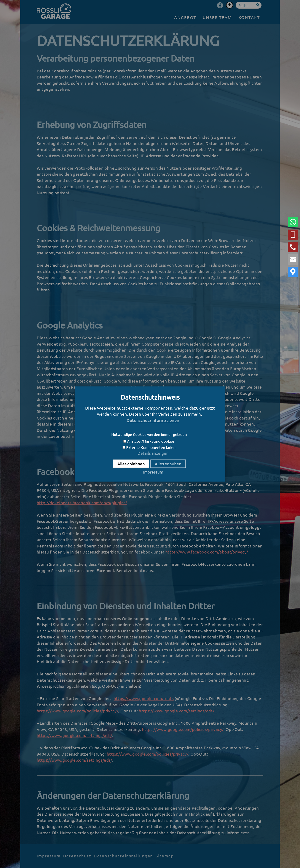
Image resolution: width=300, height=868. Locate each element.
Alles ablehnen (131, 464)
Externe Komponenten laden (151, 447)
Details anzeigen (153, 453)
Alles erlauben (168, 464)
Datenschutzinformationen (153, 420)
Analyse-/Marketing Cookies (151, 441)
